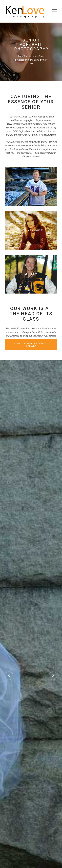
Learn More (31, 187)
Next (53, 676)
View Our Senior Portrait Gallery (31, 345)
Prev (9, 676)
